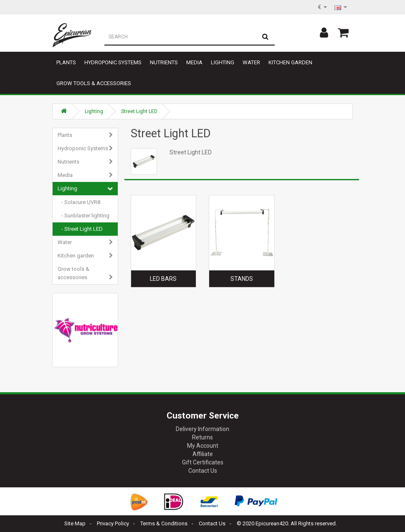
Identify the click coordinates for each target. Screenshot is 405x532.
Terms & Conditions (164, 523)
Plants (66, 62)
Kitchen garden (290, 62)
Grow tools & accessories (94, 83)
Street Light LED (139, 111)
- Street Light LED (80, 229)
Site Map (75, 523)
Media (194, 62)
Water (251, 62)
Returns (202, 437)
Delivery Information (202, 429)
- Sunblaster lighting (84, 216)
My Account (203, 446)
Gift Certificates (203, 462)
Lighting (223, 62)
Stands (242, 279)
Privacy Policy (113, 523)
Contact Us (203, 471)
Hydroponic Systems (113, 62)
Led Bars (163, 279)
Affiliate (203, 454)
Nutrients (164, 62)
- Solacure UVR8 (79, 202)
